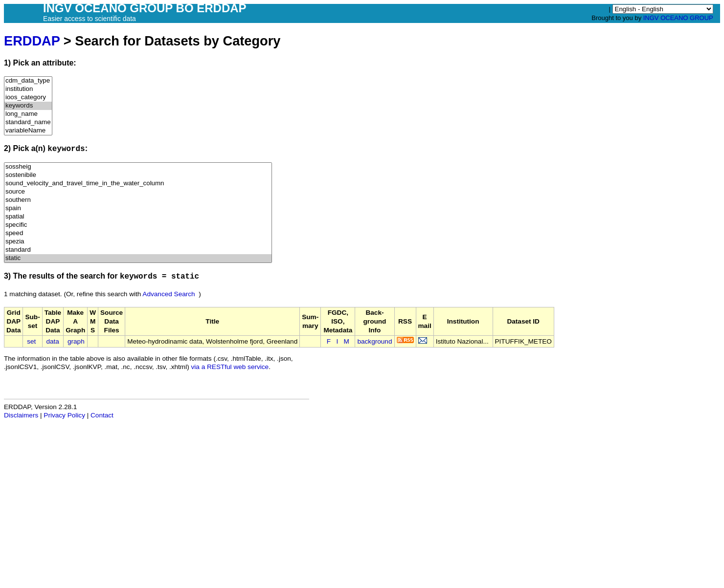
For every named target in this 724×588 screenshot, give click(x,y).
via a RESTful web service (230, 367)
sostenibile (138, 175)
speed (138, 233)
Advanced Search (169, 294)
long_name (28, 114)
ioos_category (28, 98)
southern (138, 200)
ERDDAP (32, 41)
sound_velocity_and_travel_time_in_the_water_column (138, 184)
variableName (28, 131)
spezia (138, 242)
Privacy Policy (64, 415)
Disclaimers (21, 415)
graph (76, 341)
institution (28, 89)
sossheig (138, 167)
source (138, 192)
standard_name (28, 122)
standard (138, 250)
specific (138, 225)
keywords (28, 106)
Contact (102, 415)
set (31, 341)
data (52, 341)
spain (138, 208)
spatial (138, 217)
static (138, 258)
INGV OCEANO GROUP (678, 18)
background (374, 341)
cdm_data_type (28, 81)
